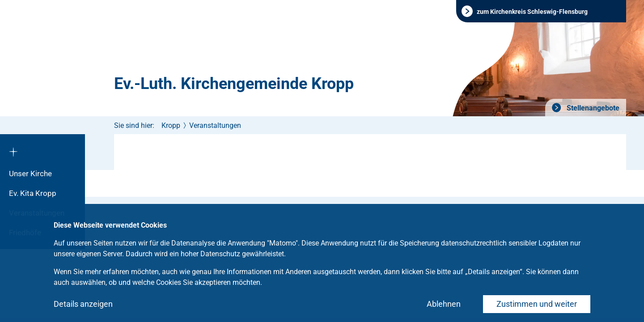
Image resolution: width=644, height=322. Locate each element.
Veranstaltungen (215, 125)
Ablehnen (444, 304)
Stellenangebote (592, 108)
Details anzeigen (83, 304)
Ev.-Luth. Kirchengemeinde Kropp (234, 84)
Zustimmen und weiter (537, 304)
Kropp (171, 125)
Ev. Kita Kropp (33, 193)
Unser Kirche (30, 174)
